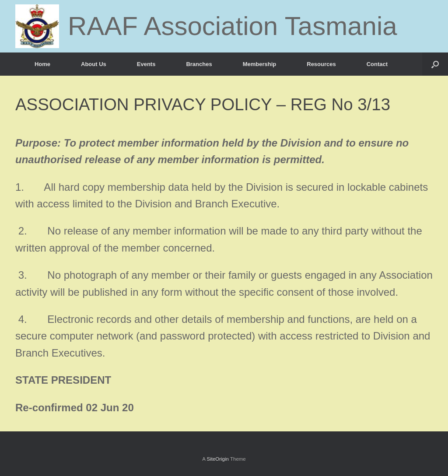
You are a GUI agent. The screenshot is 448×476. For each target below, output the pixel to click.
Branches (199, 64)
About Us (94, 64)
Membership (260, 64)
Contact (377, 64)
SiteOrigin (218, 459)
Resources (321, 64)
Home (42, 64)
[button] (435, 64)
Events (146, 64)
